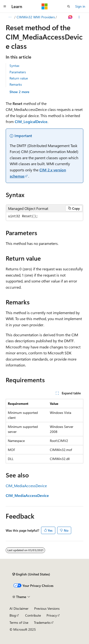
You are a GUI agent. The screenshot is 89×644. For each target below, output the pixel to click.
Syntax (14, 66)
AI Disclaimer (19, 608)
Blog (13, 615)
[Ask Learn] (70, 17)
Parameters (18, 72)
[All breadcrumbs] (10, 17)
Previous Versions (47, 608)
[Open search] (69, 6)
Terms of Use (19, 622)
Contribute (33, 615)
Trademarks (42, 622)
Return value (19, 78)
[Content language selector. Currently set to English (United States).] (31, 574)
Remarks (16, 84)
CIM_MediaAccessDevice (26, 486)
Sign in (80, 6)
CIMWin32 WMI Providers (36, 17)
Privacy (52, 615)
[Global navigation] (5, 6)
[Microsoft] (45, 6)
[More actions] (79, 17)
